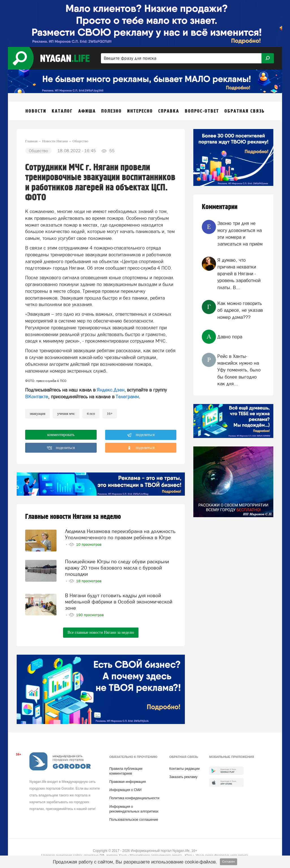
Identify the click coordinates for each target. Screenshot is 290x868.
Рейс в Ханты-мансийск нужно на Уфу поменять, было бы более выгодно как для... (239, 370)
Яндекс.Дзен (111, 390)
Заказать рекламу (183, 777)
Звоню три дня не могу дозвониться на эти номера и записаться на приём (240, 234)
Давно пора (230, 337)
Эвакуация (37, 413)
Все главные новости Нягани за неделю (101, 632)
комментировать (61, 435)
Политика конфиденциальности (134, 798)
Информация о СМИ (125, 790)
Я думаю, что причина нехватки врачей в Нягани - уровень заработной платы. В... (239, 274)
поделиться (141, 435)
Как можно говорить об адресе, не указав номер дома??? (240, 310)
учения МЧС (66, 413)
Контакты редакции (184, 769)
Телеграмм (127, 397)
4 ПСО (91, 413)
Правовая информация (128, 782)
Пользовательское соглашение (134, 820)
